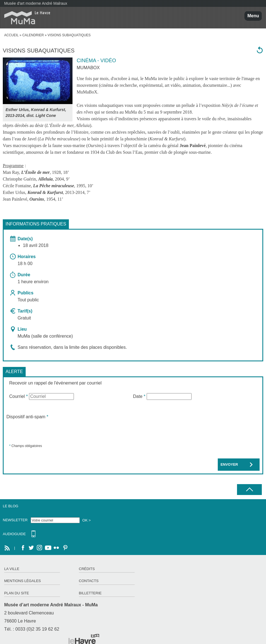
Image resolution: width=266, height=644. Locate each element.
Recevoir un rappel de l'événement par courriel (55, 383)
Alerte (14, 372)
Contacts (89, 581)
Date (139, 396)
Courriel (19, 396)
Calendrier (33, 35)
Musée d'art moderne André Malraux (36, 3)
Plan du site (17, 593)
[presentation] (49, 431)
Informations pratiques (36, 224)
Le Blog (11, 506)
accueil (11, 35)
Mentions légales (22, 581)
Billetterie (90, 593)
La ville (12, 569)
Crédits (87, 569)
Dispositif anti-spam (27, 417)
